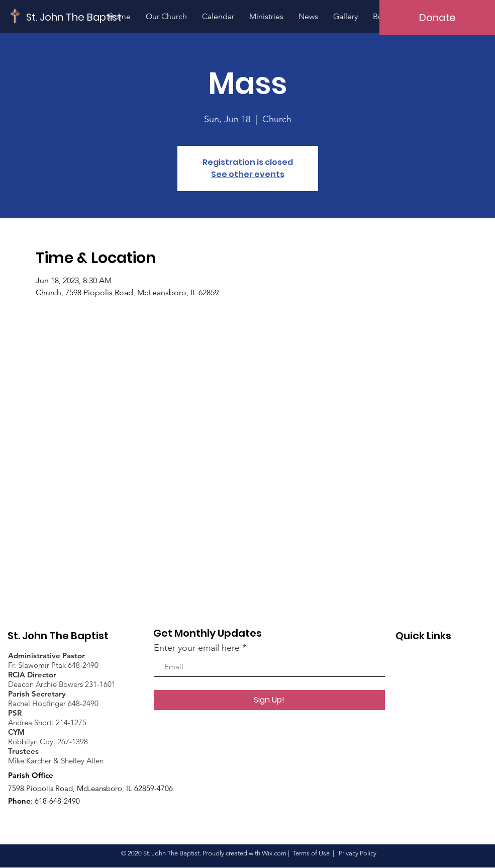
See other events (248, 174)
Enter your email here (197, 648)
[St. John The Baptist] (74, 17)
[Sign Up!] (269, 700)
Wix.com (274, 853)
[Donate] (437, 18)
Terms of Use (311, 853)
